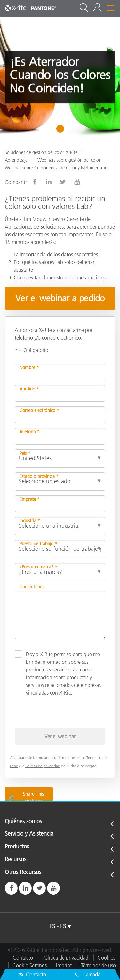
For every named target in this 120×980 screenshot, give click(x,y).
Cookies (106, 958)
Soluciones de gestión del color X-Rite (41, 152)
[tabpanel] (60, 77)
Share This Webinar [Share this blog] (26, 798)
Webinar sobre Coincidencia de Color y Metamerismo (56, 168)
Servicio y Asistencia (29, 834)
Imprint (64, 965)
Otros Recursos (23, 872)
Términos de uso (98, 965)
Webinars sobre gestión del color (69, 160)
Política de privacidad (43, 766)
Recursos (16, 860)
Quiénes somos (23, 822)
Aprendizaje (16, 160)
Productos (17, 847)
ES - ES (58, 926)
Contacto (23, 958)
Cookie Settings (30, 965)
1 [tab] (62, 131)
